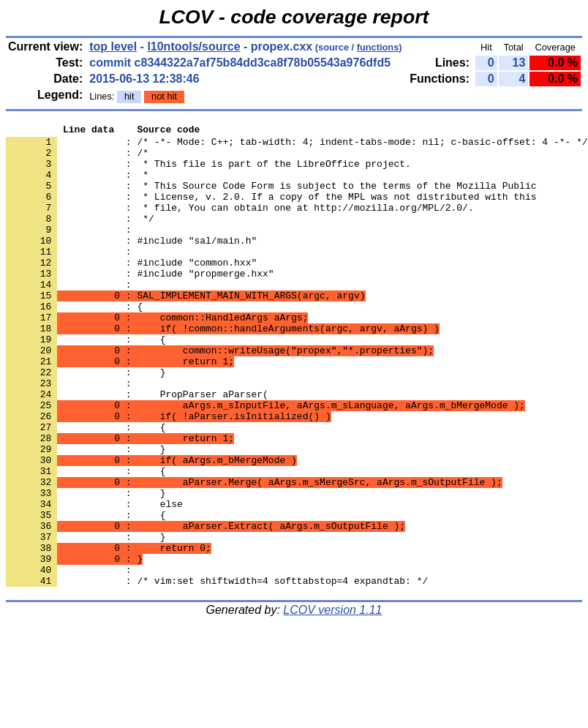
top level (113, 46)
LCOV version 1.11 (332, 702)
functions (378, 47)
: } (86, 620)
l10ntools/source (193, 46)
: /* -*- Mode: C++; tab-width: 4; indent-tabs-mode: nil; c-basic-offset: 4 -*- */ (297, 146)
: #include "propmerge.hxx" (140, 304)
